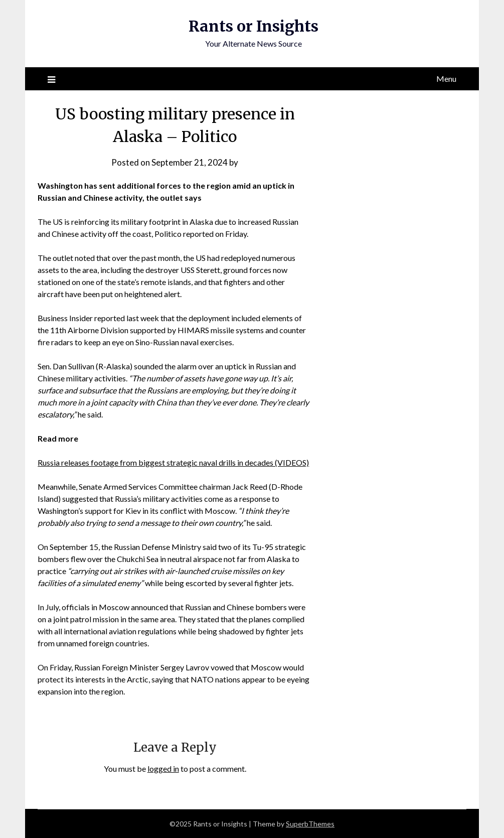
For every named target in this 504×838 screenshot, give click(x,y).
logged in (163, 769)
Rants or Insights (254, 26)
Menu (446, 79)
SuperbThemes (310, 824)
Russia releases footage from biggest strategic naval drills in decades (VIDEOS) (173, 462)
